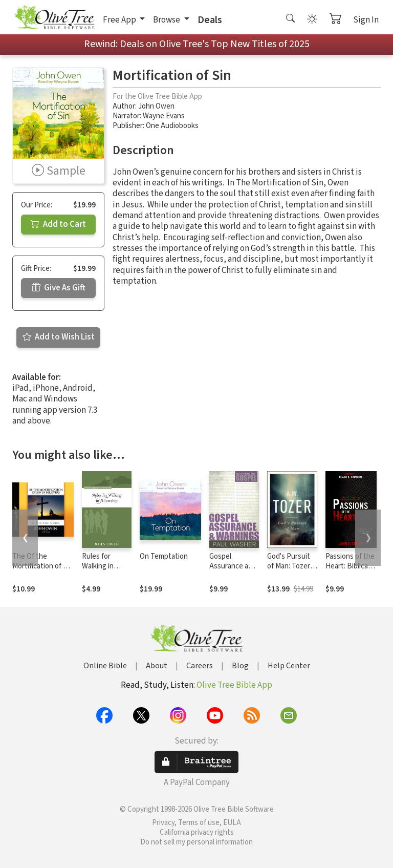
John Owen (156, 106)
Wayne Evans (164, 116)
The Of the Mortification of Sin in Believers (42, 566)
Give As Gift (59, 288)
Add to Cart (58, 224)
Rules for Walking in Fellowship (99, 566)
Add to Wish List (59, 337)
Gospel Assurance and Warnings (233, 566)
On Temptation (164, 556)
